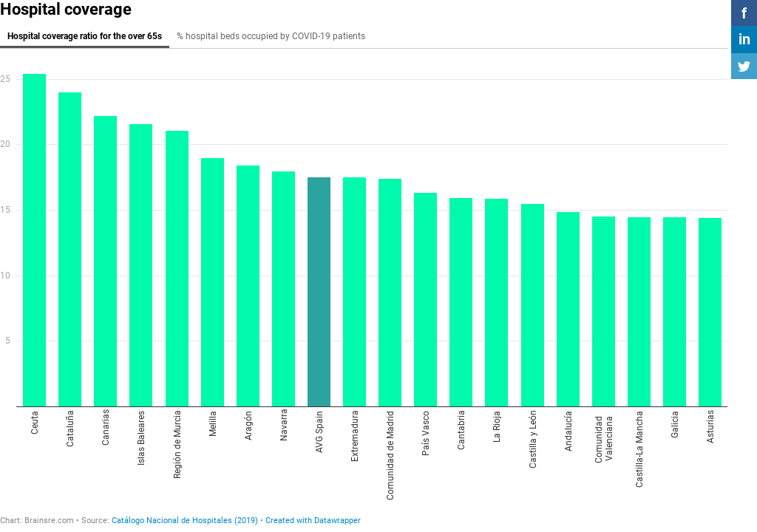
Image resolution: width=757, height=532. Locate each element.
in (744, 39)
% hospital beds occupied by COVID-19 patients (271, 36)
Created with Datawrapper (313, 521)
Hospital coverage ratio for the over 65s (85, 36)
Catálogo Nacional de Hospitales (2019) (185, 521)
